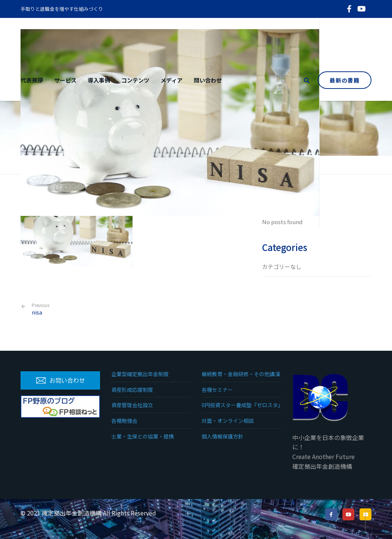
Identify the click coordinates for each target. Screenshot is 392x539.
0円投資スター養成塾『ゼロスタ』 (241, 405)
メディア (172, 80)
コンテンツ (135, 80)
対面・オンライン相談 (228, 421)
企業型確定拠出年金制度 (140, 374)
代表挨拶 (32, 80)
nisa (41, 309)
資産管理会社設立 (132, 405)
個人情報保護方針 (223, 436)
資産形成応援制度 (132, 390)
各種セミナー (217, 390)
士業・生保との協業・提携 (143, 436)
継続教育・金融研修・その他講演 (241, 374)
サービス (65, 80)
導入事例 (99, 80)
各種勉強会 (124, 421)
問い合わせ (208, 80)
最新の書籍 (345, 80)
